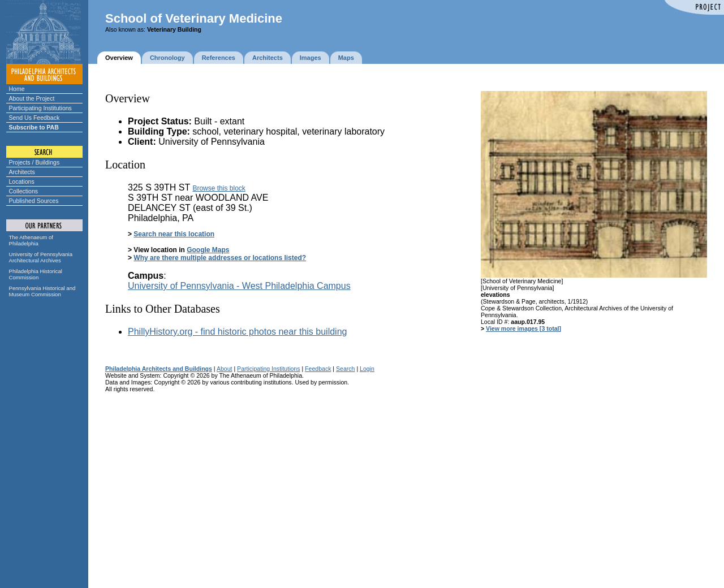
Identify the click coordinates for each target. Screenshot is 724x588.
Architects (22, 172)
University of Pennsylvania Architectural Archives (41, 257)
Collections (24, 191)
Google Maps (208, 250)
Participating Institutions (40, 108)
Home (17, 89)
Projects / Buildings (35, 162)
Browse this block (219, 188)
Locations (22, 181)
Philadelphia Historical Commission (36, 274)
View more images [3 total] (523, 328)
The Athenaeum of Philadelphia (31, 240)
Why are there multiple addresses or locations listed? (220, 258)
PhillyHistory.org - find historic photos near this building (237, 332)
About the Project (32, 98)
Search (345, 369)
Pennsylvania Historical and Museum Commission (42, 291)
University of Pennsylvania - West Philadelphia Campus (239, 286)
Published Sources (34, 201)
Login (367, 369)
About (225, 369)
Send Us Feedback (35, 118)
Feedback (318, 369)
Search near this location (174, 234)
